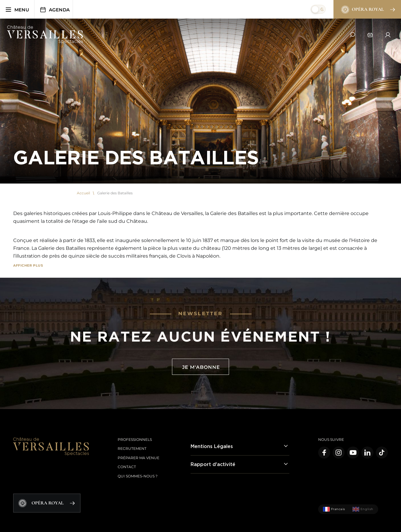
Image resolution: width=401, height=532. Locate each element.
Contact (127, 467)
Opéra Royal (368, 10)
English (363, 509)
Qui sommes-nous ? (138, 476)
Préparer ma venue (139, 458)
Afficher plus (28, 265)
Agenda (54, 10)
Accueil (83, 193)
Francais (334, 509)
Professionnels (135, 439)
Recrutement (132, 448)
